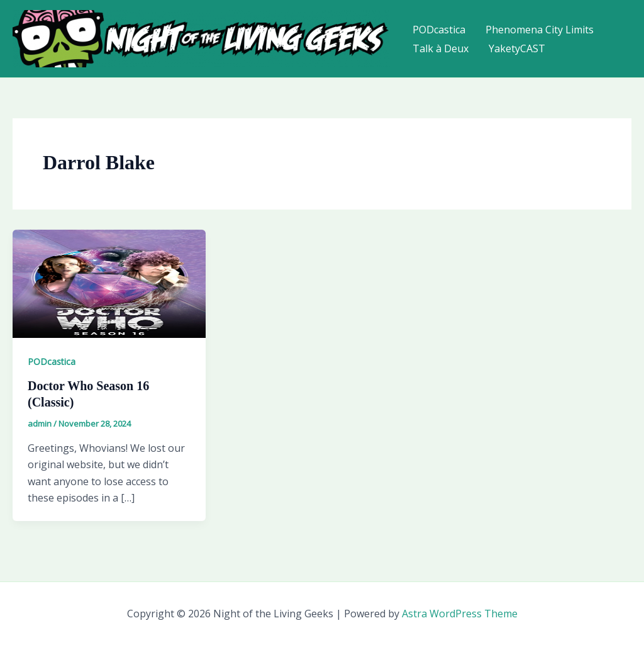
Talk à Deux (441, 48)
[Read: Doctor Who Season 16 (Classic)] (109, 283)
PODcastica (439, 30)
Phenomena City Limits (540, 30)
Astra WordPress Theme (460, 614)
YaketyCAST (517, 48)
